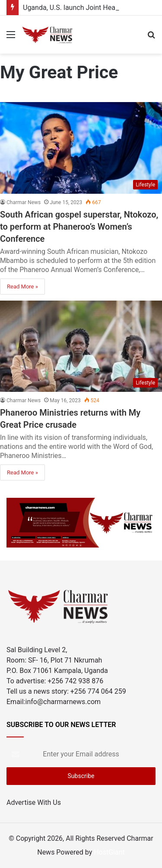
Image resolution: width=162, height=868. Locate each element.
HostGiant (109, 852)
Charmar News (24, 202)
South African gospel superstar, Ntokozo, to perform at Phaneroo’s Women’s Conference (79, 227)
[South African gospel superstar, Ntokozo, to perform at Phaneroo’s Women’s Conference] (81, 148)
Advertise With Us (34, 802)
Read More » (22, 287)
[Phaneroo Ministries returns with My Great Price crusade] (81, 346)
